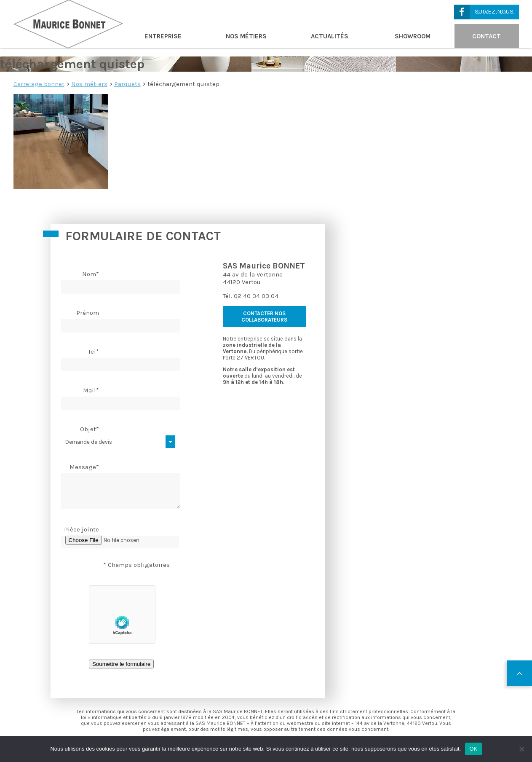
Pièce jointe (82, 529)
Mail (91, 390)
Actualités (330, 36)
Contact (487, 36)
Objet (90, 429)
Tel (94, 351)
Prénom (88, 313)
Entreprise (163, 36)
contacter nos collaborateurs (264, 317)
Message (84, 467)
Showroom (413, 36)
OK (473, 749)
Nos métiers (246, 36)
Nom (91, 274)
